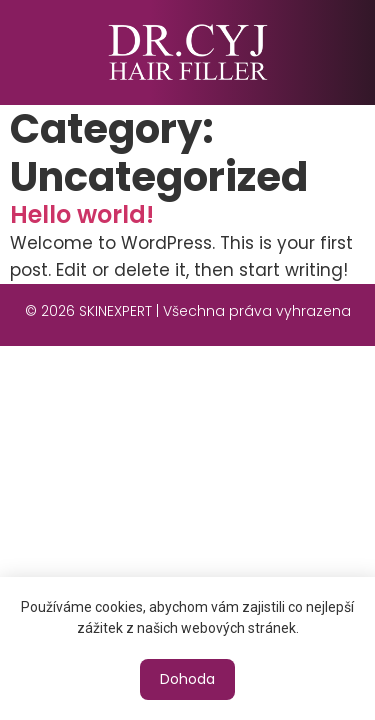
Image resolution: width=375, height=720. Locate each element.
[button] (187, 679)
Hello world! (82, 214)
